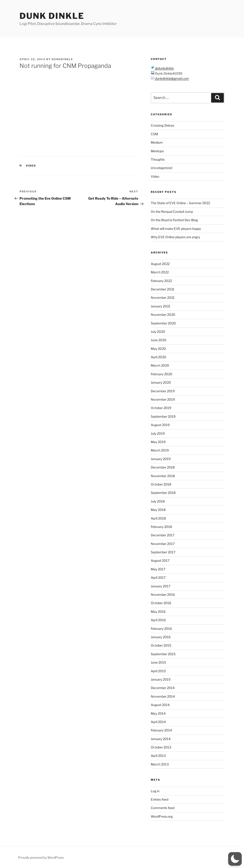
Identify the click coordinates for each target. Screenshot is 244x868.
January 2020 (161, 382)
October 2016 (161, 603)
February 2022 (161, 281)
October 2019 (161, 408)
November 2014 (163, 696)
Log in (155, 791)
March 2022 (160, 272)
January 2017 (161, 586)
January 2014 (161, 739)
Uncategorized (161, 168)
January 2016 (161, 637)
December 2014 (163, 688)
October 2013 (161, 747)
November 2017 (163, 544)
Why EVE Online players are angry (175, 237)
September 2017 (163, 552)
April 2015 (158, 671)
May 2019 (158, 442)
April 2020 (159, 357)
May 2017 (158, 569)
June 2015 (158, 662)
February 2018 (161, 527)
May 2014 (158, 713)
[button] (235, 859)
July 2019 (158, 433)
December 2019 (163, 391)
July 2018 (158, 501)
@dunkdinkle (164, 68)
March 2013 (160, 764)
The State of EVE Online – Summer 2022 (180, 203)
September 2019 (163, 416)
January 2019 (161, 459)
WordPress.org (162, 816)
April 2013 (158, 756)
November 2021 (163, 298)
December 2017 (163, 535)
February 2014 (161, 730)
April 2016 (158, 620)
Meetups (157, 151)
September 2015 (163, 654)
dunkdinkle (62, 59)
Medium (157, 142)
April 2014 (158, 722)
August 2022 (160, 264)
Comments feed (163, 808)
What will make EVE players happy (176, 229)
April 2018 (158, 518)
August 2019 (160, 425)
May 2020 (158, 349)
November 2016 (163, 595)
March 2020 (160, 365)
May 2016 (158, 612)
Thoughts (158, 159)
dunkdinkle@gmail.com (172, 78)
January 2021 (161, 306)
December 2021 (163, 289)
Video (31, 166)
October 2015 (161, 645)
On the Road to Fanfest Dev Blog (174, 220)
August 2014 (160, 705)
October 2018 (161, 484)
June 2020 (159, 340)
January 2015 (161, 679)
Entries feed (160, 799)
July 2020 (158, 332)
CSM (154, 134)
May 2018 (158, 510)
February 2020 (162, 374)
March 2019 (160, 450)
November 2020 (163, 315)
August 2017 (160, 560)
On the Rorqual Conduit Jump (172, 212)
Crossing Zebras (162, 125)
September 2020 (163, 323)
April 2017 (158, 577)
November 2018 (163, 476)
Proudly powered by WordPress (41, 857)
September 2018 (163, 493)
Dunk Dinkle (52, 16)
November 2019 (163, 399)
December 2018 (163, 467)
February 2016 (161, 629)
